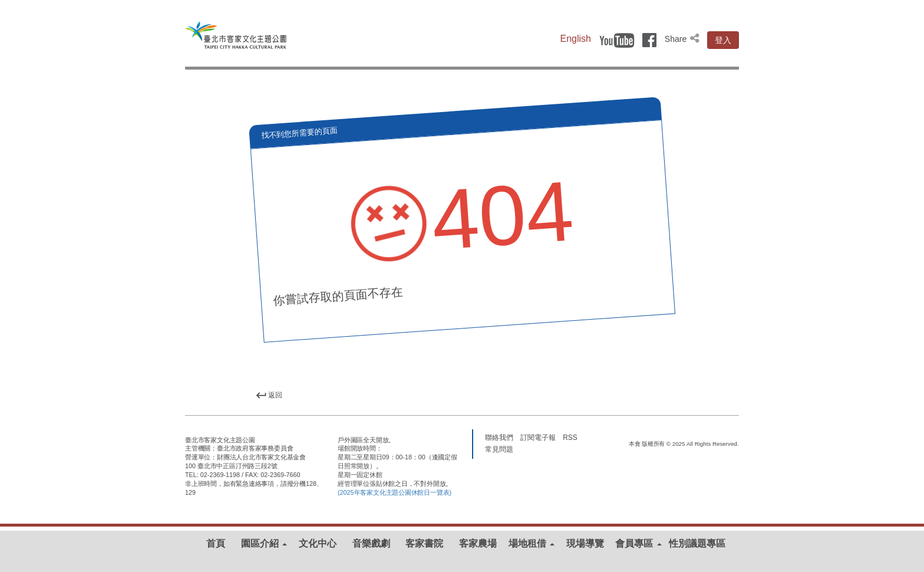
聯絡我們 (499, 437)
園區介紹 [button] (264, 543)
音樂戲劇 (371, 543)
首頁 (216, 543)
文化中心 (318, 543)
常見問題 (499, 449)
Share (683, 39)
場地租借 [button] (532, 543)
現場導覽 (585, 543)
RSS (570, 437)
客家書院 (424, 543)
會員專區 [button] (638, 543)
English (576, 39)
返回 (269, 395)
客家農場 (478, 543)
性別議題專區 (697, 543)
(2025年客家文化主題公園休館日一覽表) (395, 492)
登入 (723, 40)
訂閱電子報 (538, 437)
